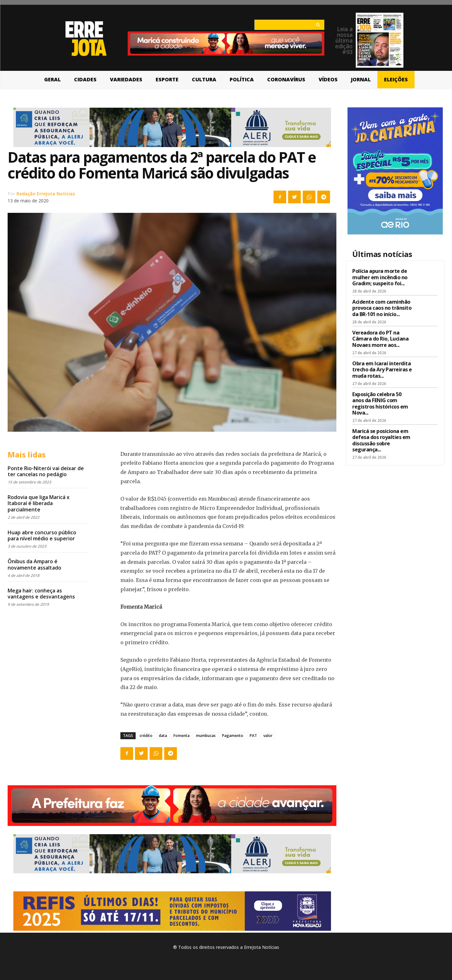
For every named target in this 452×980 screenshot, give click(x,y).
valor (268, 736)
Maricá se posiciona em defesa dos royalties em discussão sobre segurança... (381, 440)
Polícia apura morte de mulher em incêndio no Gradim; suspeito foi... (380, 277)
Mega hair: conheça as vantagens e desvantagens (41, 594)
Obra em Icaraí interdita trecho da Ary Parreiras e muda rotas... (382, 369)
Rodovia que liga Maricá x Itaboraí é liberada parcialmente (39, 503)
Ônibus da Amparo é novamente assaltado (34, 564)
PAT (253, 736)
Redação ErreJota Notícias (46, 194)
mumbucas (206, 736)
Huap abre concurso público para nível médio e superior (42, 535)
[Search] (318, 25)
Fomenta (182, 736)
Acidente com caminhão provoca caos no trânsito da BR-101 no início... (382, 308)
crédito (146, 736)
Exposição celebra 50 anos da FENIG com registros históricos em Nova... (380, 403)
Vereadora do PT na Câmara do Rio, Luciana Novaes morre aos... (380, 339)
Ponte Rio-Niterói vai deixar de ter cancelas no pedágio (46, 471)
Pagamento (233, 736)
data (163, 736)
